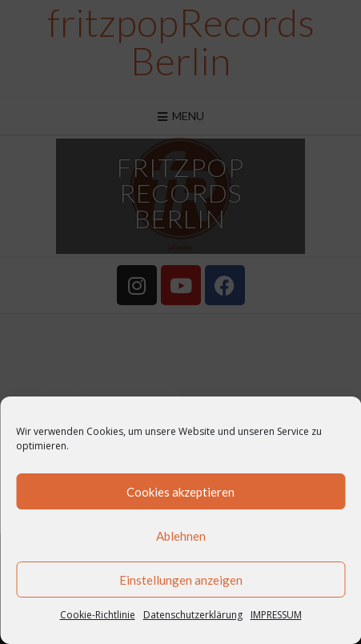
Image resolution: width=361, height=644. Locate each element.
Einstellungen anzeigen (181, 580)
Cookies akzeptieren (180, 492)
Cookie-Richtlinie (98, 615)
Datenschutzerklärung (193, 615)
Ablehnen (181, 536)
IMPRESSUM (276, 615)
